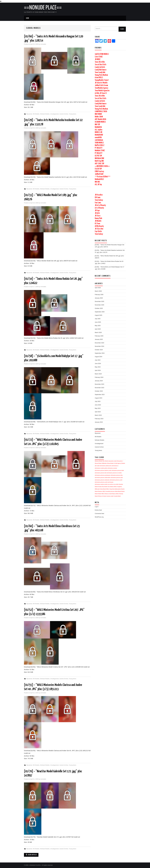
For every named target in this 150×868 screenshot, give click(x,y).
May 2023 (98, 408)
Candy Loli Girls (100, 67)
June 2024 (98, 364)
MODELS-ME (99, 132)
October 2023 (99, 391)
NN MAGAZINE (99, 158)
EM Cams (98, 197)
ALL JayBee (99, 130)
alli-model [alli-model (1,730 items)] (97, 466)
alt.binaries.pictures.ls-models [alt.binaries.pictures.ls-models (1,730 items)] (114, 473)
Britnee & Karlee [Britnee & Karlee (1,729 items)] (102, 496)
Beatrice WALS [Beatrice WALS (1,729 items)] (102, 491)
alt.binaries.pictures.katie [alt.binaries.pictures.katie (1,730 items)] (118, 470)
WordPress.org (99, 517)
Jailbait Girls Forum (101, 85)
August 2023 (98, 398)
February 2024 (99, 377)
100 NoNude (99, 140)
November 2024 (99, 346)
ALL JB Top (98, 185)
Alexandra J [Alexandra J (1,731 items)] (120, 461)
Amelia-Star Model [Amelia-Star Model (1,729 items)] (103, 487)
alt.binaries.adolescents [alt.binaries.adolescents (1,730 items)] (106, 466)
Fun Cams (98, 203)
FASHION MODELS (100, 122)
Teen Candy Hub (100, 72)
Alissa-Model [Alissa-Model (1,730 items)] (110, 463)
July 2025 (98, 319)
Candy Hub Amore (101, 70)
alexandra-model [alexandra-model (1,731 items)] (113, 461)
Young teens (73, 114)
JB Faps (97, 211)
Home (27, 18)
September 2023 (100, 395)
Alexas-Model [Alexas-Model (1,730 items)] (98, 463)
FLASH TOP (98, 169)
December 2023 (99, 384)
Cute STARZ (99, 57)
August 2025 (98, 315)
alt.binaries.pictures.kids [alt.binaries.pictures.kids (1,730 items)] (101, 473)
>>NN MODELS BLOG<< (102, 166)
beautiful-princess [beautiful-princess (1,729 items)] (110, 491)
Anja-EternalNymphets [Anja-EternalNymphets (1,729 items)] (115, 489)
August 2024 (98, 357)
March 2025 (98, 333)
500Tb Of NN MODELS (102, 54)
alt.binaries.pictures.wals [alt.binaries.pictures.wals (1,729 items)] (117, 478)
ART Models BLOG (100, 119)
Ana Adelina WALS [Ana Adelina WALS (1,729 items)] (112, 487)
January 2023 (99, 422)
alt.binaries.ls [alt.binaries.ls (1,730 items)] (115, 466)
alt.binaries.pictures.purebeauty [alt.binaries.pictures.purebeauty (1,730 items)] (102, 475)
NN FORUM (98, 114)
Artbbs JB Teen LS (101, 93)
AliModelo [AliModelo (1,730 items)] (104, 463)
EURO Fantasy (99, 171)
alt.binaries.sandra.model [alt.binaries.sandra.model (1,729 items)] (101, 484)
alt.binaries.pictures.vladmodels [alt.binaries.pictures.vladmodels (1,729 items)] (103, 478)
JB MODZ (98, 59)
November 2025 (99, 305)
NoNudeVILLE (99, 179)
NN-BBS (97, 182)
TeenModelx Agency (101, 88)
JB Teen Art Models (101, 83)
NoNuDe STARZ (100, 151)
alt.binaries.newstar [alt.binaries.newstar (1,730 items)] (112, 468)
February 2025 (99, 336)
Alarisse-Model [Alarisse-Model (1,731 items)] (98, 461)
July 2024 (98, 360)
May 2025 (98, 326)
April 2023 (98, 412)
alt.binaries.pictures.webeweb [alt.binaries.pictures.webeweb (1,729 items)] (102, 480)
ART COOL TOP (99, 164)
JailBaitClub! (99, 174)
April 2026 (98, 288)
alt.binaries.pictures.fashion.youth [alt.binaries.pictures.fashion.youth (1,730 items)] (103, 470)
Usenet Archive (64, 114)
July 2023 (98, 401)
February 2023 (99, 419)
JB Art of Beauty (100, 205)
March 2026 (98, 291)
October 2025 (99, 308)
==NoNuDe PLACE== (43, 8)
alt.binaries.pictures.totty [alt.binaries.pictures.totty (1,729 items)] (117, 475)
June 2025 (98, 322)
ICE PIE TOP (98, 156)
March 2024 (98, 374)
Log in (97, 507)
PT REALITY (99, 148)
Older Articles (31, 855)
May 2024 (98, 367)
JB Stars (98, 216)
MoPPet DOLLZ (100, 145)
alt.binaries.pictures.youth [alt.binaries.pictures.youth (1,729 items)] (116, 480)
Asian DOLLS (99, 78)
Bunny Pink (98, 218)
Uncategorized (54, 114)
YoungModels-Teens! (102, 80)
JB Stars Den (99, 229)
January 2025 (99, 339)
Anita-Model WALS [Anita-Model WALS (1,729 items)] (105, 489)
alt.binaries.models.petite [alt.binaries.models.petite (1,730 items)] (101, 468)
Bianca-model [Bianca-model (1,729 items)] (108, 494)
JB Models (98, 221)
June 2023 (98, 405)
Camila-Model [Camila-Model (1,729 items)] (117, 496)
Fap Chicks (98, 231)
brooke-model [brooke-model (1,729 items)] (110, 496)
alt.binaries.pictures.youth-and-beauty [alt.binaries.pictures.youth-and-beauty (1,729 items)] (104, 482)
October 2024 (99, 350)
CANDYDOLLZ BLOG (101, 112)
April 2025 (98, 329)
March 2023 (98, 415)
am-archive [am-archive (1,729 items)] (110, 484)
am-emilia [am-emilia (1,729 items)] (116, 484)
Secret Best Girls (101, 65)
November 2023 (99, 388)
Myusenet (29, 114)
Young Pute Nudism (101, 75)
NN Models (36, 114)
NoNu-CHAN (99, 117)
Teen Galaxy (99, 200)
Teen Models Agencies (102, 91)
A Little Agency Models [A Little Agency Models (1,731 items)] (119, 463)
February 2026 (99, 295)
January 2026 (99, 298)
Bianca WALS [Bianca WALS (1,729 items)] (116, 494)
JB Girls (97, 213)
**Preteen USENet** (103, 177)
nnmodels (43, 44)
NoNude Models (45, 114)
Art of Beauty (99, 208)
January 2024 (99, 381)
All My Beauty (99, 226)
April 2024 (98, 370)
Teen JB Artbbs (100, 62)
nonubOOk (98, 138)
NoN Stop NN (99, 161)
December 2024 (99, 343)
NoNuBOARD (99, 135)
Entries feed (98, 510)
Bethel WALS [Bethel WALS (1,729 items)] (102, 494)
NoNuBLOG (98, 127)
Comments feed (99, 514)
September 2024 (100, 353)
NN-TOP (97, 125)
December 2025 (99, 301)
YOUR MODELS (99, 143)
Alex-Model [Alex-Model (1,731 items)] (105, 461)
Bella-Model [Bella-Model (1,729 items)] (118, 491)
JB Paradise (99, 195)
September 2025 (100, 312)
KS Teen (97, 224)
